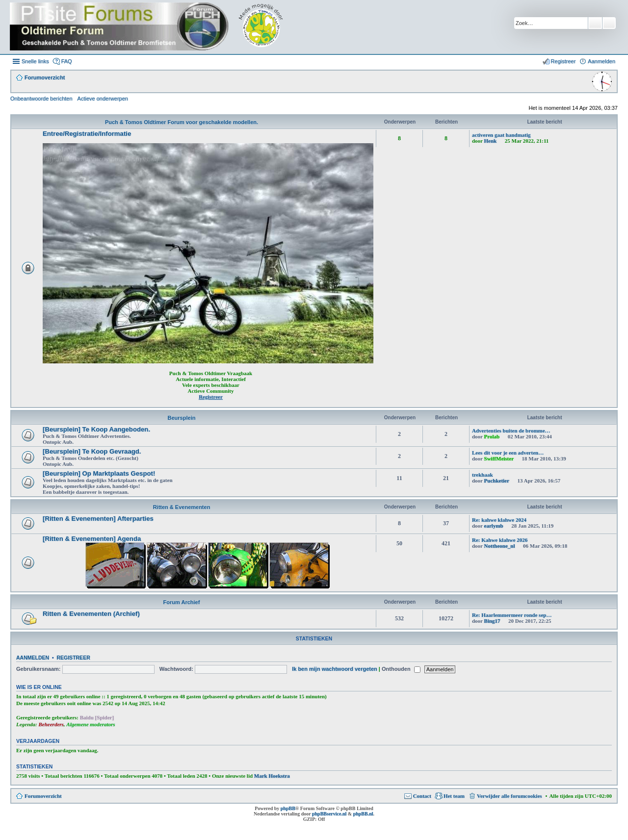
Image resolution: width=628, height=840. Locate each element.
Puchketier (497, 481)
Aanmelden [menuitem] (602, 61)
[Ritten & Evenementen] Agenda (92, 539)
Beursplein (182, 418)
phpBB (288, 808)
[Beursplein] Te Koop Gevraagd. (92, 451)
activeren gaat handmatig (501, 135)
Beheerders (51, 724)
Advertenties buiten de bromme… (511, 431)
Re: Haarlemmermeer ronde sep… (512, 615)
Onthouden (401, 669)
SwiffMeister (499, 458)
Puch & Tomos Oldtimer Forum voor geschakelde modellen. (182, 122)
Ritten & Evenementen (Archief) (91, 614)
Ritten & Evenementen (182, 507)
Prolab (492, 436)
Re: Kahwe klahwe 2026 (500, 540)
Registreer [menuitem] (563, 61)
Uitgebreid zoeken (609, 23)
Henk (491, 141)
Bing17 (492, 621)
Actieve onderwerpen (103, 99)
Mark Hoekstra (272, 776)
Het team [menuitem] (454, 796)
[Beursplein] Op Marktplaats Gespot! (99, 473)
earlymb (494, 526)
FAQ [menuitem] (67, 61)
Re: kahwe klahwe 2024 (499, 520)
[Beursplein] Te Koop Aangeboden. (96, 429)
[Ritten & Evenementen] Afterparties (98, 519)
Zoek (595, 23)
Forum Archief (182, 602)
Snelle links (35, 61)
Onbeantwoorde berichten (41, 99)
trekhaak (483, 475)
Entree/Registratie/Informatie (87, 134)
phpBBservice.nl (329, 814)
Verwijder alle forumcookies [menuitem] (510, 796)
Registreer (73, 658)
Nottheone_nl (500, 546)
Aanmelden (33, 658)
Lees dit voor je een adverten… (508, 453)
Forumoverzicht (43, 796)
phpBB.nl (363, 814)
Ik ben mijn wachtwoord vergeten (335, 669)
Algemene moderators (91, 724)
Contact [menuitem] (422, 796)
